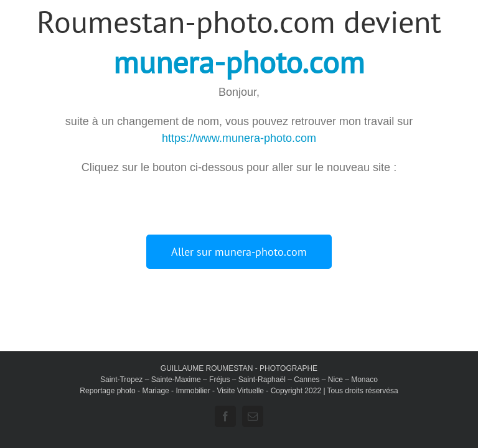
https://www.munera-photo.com (239, 138)
